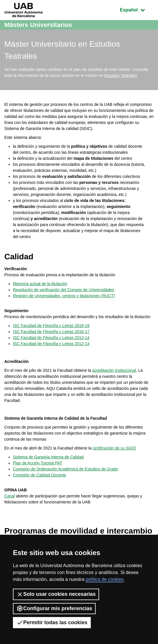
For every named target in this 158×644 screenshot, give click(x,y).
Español (137, 9)
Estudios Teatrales (121, 75)
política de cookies (105, 579)
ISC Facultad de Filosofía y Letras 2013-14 (51, 338)
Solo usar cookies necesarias (56, 594)
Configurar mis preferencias (54, 608)
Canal (10, 496)
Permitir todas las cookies (52, 622)
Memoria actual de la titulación (40, 284)
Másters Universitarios (38, 25)
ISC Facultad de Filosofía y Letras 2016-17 (51, 332)
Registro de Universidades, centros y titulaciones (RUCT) (64, 296)
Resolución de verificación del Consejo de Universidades (64, 290)
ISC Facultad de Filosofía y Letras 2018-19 (51, 326)
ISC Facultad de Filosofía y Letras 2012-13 (51, 344)
